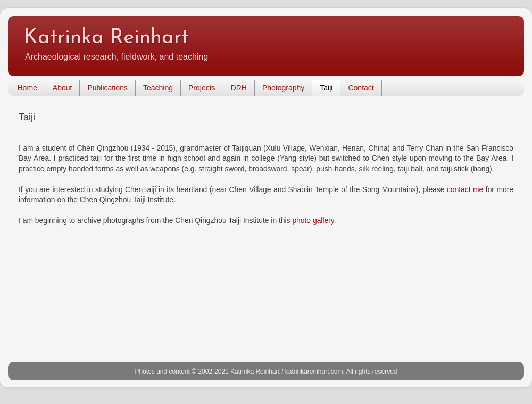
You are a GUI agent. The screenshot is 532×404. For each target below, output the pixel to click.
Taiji (326, 88)
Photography (283, 88)
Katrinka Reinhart (106, 38)
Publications (107, 88)
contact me (465, 189)
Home (27, 88)
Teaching (158, 88)
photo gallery (313, 220)
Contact (361, 88)
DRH (239, 88)
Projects (202, 88)
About (63, 88)
